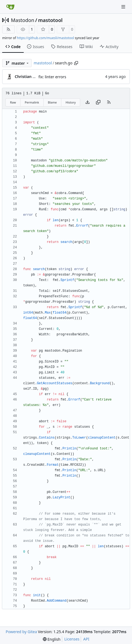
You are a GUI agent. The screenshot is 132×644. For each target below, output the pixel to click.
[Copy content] (98, 102)
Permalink (32, 102)
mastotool (50, 20)
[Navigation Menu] (124, 7)
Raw (13, 102)
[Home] (10, 7)
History (71, 102)
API (86, 639)
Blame (52, 102)
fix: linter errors (52, 77)
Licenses (72, 639)
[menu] (52, 639)
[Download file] (88, 102)
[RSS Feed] (8, 29)
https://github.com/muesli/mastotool (45, 38)
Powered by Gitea (21, 632)
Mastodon (23, 20)
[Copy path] (76, 63)
